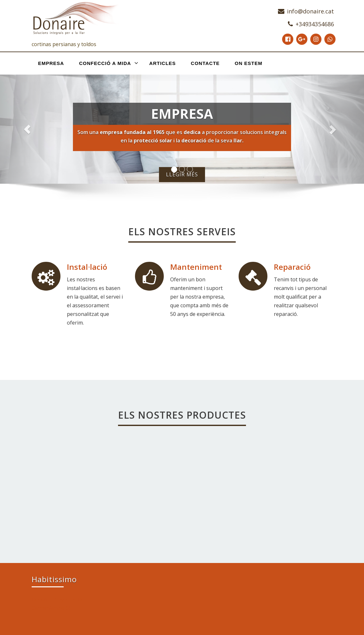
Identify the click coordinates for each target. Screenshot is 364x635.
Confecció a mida (109, 63)
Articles (163, 63)
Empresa (51, 63)
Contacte (205, 63)
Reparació (292, 267)
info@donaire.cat (310, 11)
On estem (249, 63)
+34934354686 (315, 24)
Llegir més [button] (182, 174)
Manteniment (196, 267)
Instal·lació (87, 267)
